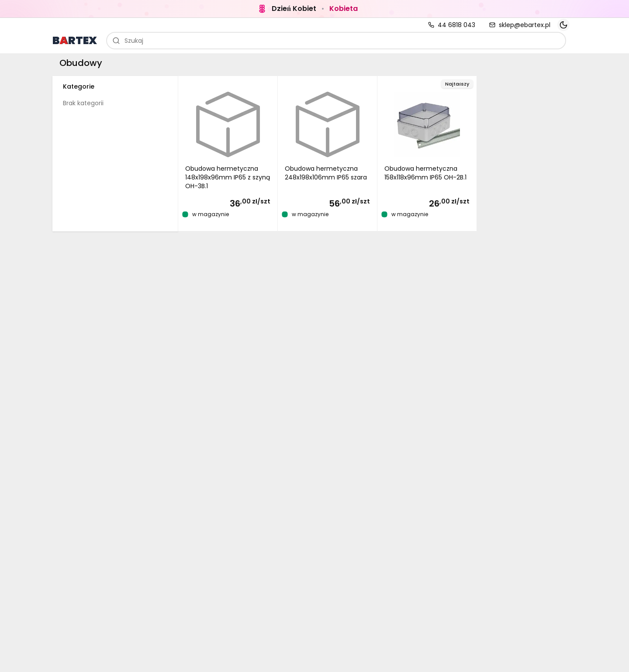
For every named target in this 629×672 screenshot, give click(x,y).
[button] (228, 154)
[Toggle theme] (563, 25)
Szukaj (128, 41)
